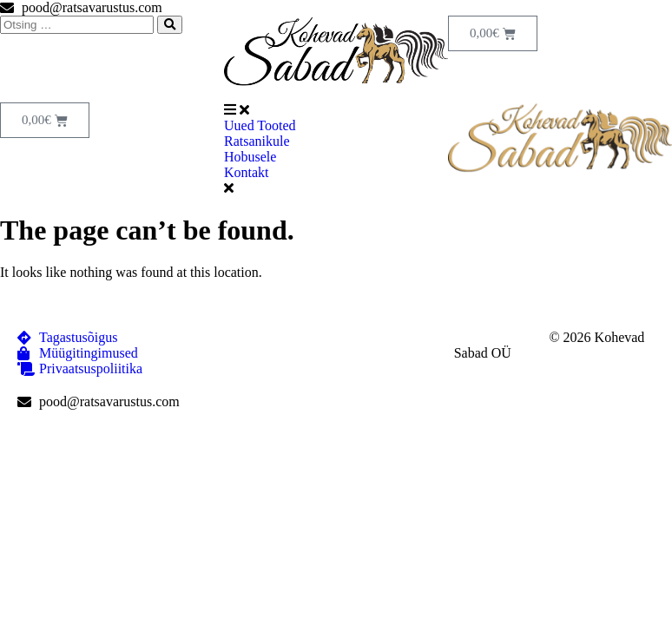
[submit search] (170, 25)
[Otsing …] (77, 25)
